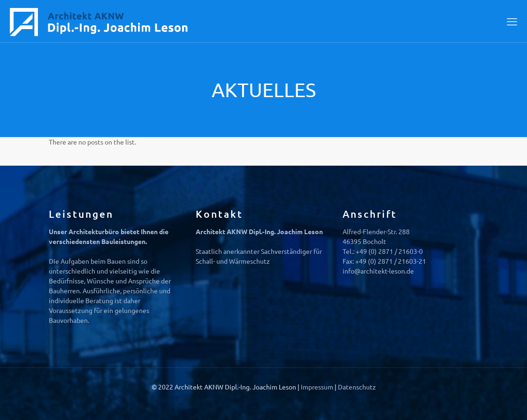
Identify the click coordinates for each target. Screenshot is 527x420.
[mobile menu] (512, 21)
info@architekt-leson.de (378, 271)
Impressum (318, 387)
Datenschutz (357, 387)
